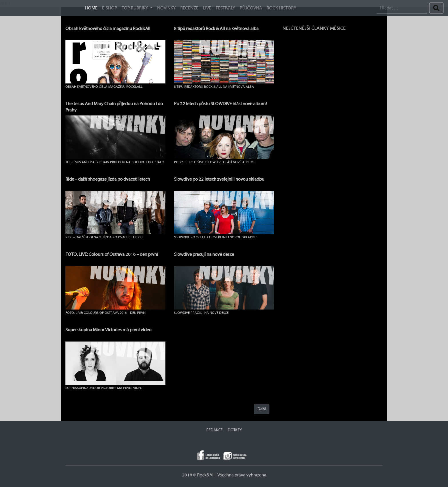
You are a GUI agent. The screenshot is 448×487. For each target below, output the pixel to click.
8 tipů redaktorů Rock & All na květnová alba (216, 29)
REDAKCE (214, 430)
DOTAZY (235, 430)
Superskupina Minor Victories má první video (108, 330)
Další (262, 409)
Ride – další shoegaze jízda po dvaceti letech (108, 179)
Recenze (189, 8)
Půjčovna (251, 8)
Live (207, 8)
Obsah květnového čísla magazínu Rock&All (108, 29)
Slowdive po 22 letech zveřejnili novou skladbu (219, 179)
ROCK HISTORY (281, 8)
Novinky (166, 8)
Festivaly (225, 8)
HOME (91, 8)
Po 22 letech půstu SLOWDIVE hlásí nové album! (220, 104)
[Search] (402, 8)
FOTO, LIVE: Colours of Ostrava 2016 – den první (112, 254)
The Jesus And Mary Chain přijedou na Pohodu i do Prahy (115, 162)
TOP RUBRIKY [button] (135, 8)
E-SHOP (110, 8)
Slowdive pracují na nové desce (204, 254)
